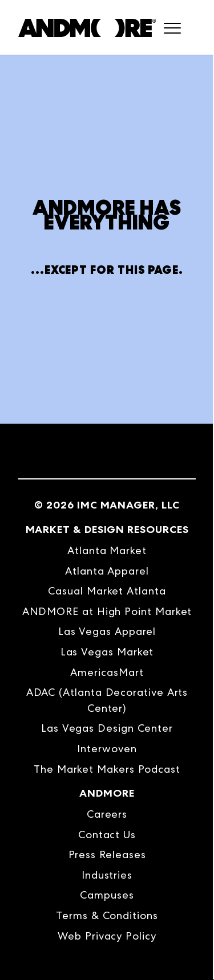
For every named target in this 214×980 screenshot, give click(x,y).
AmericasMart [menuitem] (107, 672)
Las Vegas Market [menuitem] (107, 652)
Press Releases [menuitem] (107, 854)
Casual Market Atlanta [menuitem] (107, 591)
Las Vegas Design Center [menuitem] (107, 728)
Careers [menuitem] (107, 814)
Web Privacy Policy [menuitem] (107, 936)
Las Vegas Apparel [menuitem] (107, 631)
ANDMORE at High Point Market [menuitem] (107, 611)
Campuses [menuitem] (107, 895)
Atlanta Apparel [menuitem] (107, 571)
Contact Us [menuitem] (107, 835)
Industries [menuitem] (107, 875)
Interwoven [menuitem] (107, 749)
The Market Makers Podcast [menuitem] (107, 769)
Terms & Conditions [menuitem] (107, 915)
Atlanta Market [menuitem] (107, 550)
